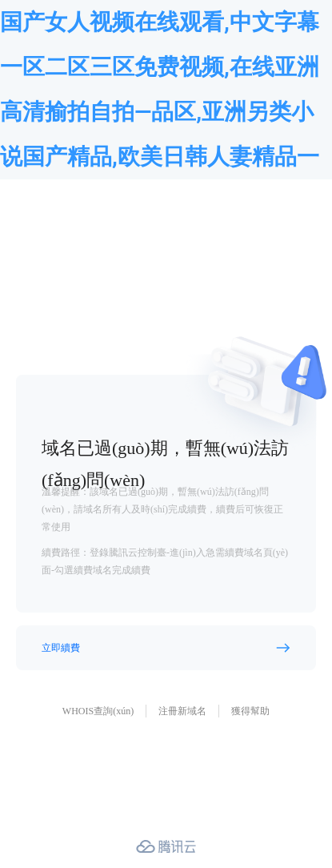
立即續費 (61, 648)
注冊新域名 (182, 711)
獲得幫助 (250, 711)
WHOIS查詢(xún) (98, 711)
